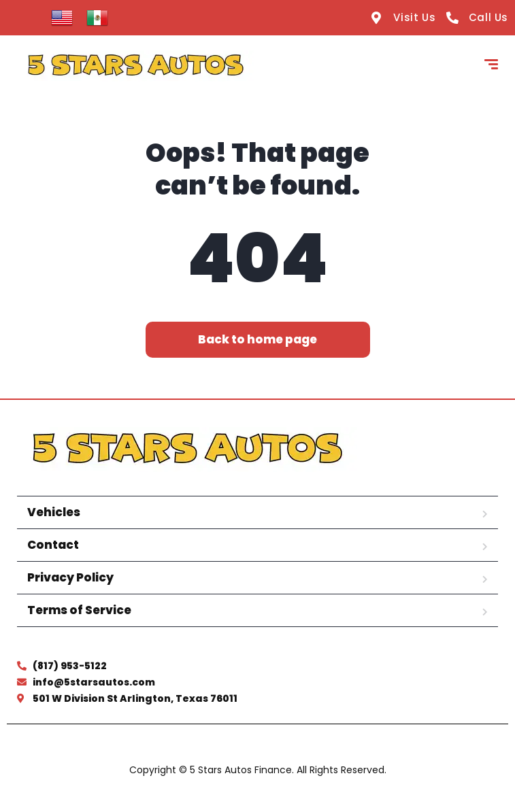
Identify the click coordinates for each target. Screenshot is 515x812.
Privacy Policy (70, 577)
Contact (53, 545)
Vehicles (54, 512)
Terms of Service (79, 610)
